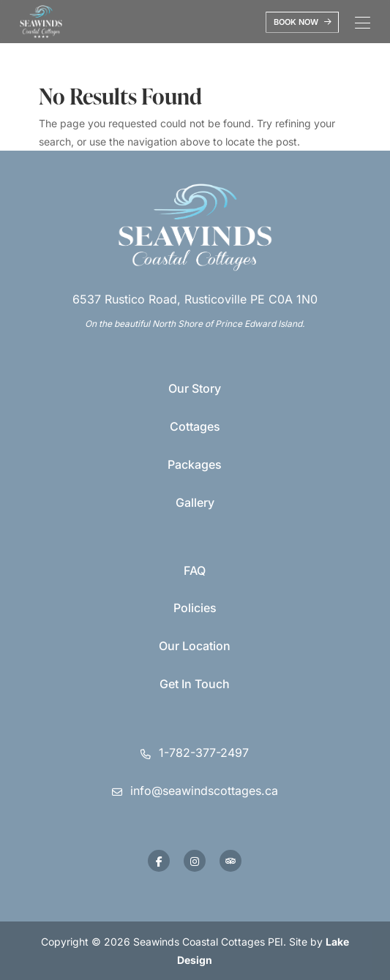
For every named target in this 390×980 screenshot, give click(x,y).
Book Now (303, 22)
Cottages (195, 426)
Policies (195, 608)
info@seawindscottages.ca (204, 791)
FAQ (195, 570)
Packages (195, 464)
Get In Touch (195, 684)
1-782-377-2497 (204, 753)
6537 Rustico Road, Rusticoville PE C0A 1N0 (195, 299)
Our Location (195, 646)
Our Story (195, 388)
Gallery (195, 502)
